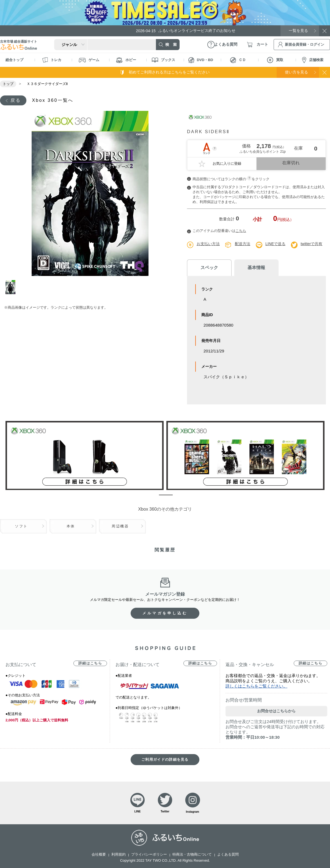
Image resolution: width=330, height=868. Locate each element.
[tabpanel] (90, 193)
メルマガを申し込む (165, 613)
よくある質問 (228, 854)
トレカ (52, 60)
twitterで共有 (311, 244)
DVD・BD (201, 60)
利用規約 (119, 854)
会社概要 (99, 854)
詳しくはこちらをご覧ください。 (256, 686)
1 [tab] (12, 287)
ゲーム (89, 60)
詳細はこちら (90, 663)
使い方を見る (296, 72)
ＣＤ (238, 60)
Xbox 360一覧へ (53, 100)
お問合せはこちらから (276, 711)
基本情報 (256, 268)
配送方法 (243, 244)
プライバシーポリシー (149, 854)
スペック (209, 268)
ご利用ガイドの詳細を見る (165, 759)
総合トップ (14, 60)
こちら (241, 231)
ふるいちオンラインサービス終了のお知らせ (186, 31)
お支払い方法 (208, 244)
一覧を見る (298, 31)
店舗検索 (313, 60)
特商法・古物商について (192, 854)
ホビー (126, 60)
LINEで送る (275, 244)
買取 (275, 60)
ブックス (163, 60)
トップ (8, 84)
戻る (16, 100)
